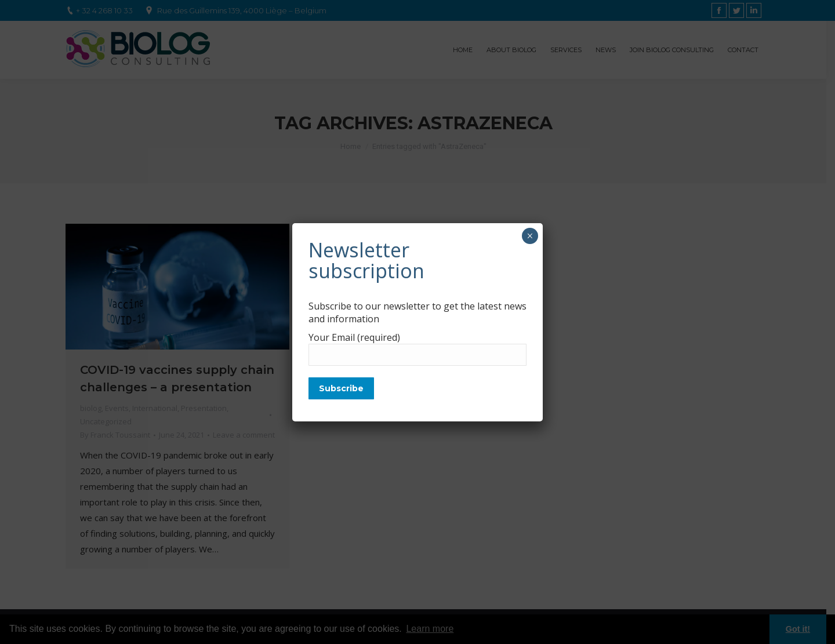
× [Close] (530, 236)
